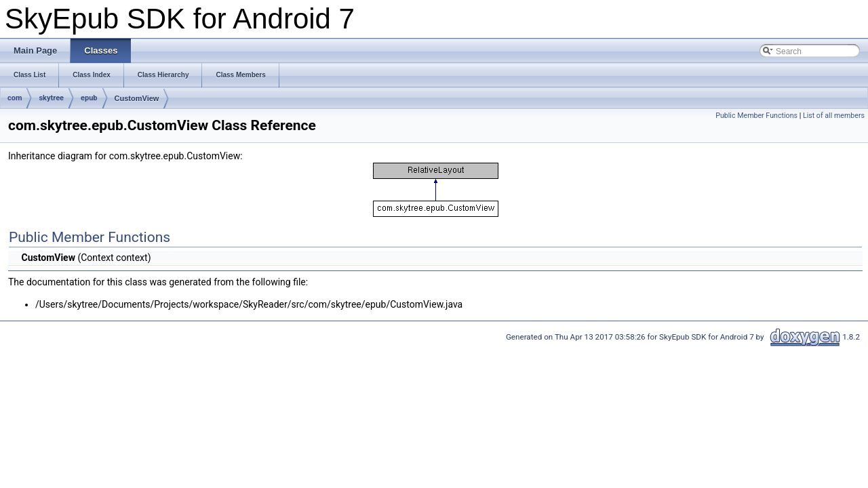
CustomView (137, 98)
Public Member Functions (756, 116)
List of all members (834, 116)
